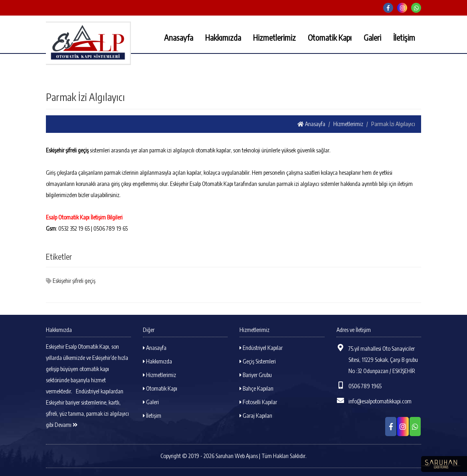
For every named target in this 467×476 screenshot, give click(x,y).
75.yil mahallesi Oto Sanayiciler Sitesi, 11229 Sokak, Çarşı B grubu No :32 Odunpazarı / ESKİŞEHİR (377, 359)
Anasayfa (179, 37)
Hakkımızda (223, 37)
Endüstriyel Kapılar (261, 348)
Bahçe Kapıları (256, 388)
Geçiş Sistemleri (258, 361)
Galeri (372, 37)
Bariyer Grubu (256, 375)
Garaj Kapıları (256, 416)
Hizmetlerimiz (274, 37)
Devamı (66, 425)
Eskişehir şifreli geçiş (71, 281)
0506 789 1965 (359, 385)
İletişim (404, 37)
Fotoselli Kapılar (258, 402)
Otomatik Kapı (330, 37)
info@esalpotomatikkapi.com (374, 401)
